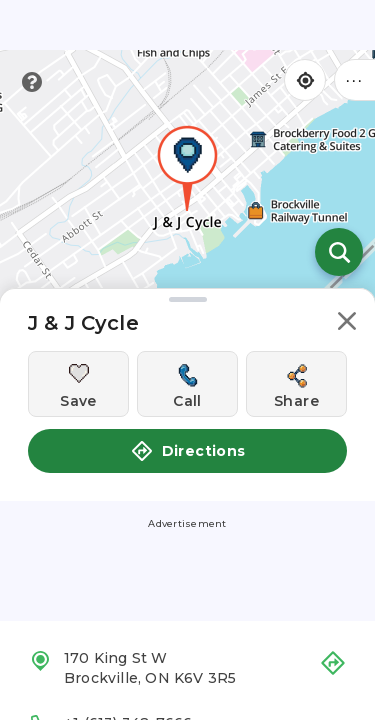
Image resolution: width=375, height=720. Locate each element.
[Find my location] (305, 80)
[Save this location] (78, 384)
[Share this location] (296, 384)
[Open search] (339, 252)
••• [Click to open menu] (355, 79)
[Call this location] (187, 384)
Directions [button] (188, 451)
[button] (347, 324)
